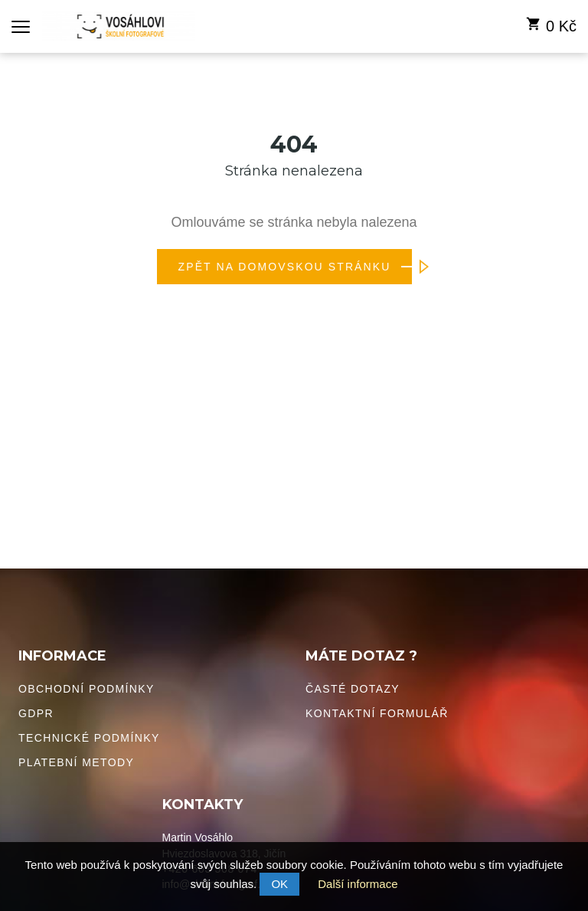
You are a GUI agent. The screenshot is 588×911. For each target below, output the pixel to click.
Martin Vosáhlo (198, 837)
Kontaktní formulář (377, 713)
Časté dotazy (353, 689)
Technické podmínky (89, 738)
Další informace (358, 884)
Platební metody (76, 762)
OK (279, 884)
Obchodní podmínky (87, 689)
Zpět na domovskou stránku (296, 267)
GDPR (36, 713)
